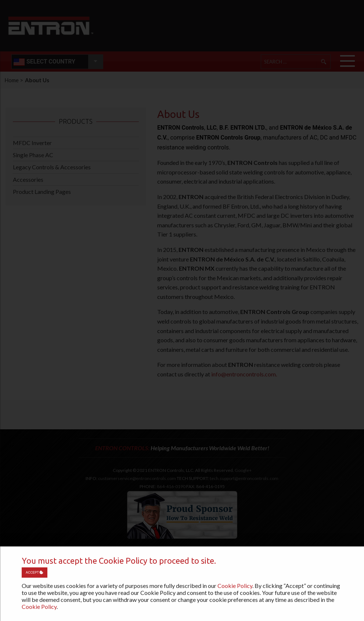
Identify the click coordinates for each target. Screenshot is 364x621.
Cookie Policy (235, 586)
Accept (35, 572)
